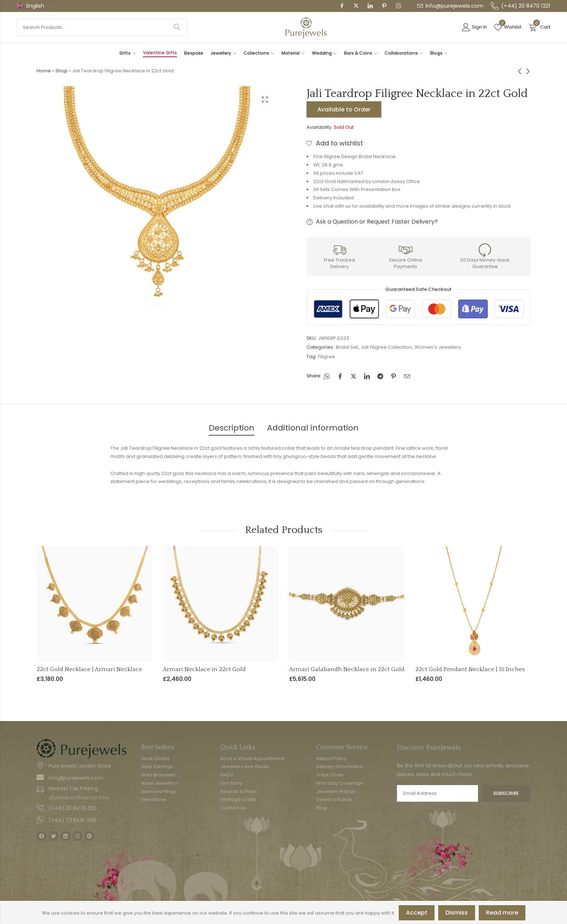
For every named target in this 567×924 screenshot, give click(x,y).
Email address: (438, 793)
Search (177, 27)
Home (44, 71)
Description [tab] (232, 428)
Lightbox (265, 99)
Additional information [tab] (313, 428)
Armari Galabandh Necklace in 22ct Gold (347, 669)
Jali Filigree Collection (386, 347)
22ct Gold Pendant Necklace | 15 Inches (470, 669)
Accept (417, 913)
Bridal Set (347, 347)
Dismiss (457, 913)
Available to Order (344, 109)
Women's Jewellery (438, 347)
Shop (62, 71)
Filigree (327, 357)
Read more (502, 913)
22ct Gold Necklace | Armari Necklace (89, 669)
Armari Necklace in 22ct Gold (204, 669)
